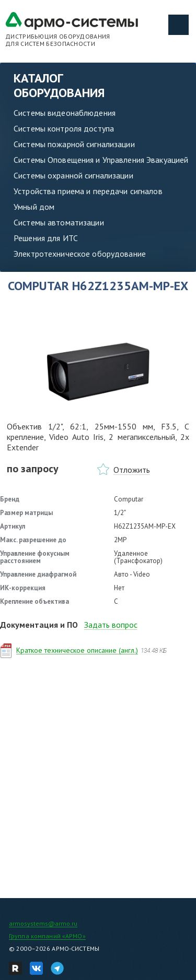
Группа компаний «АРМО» (47, 936)
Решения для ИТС (46, 238)
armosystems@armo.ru (43, 923)
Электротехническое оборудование (80, 254)
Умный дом (34, 207)
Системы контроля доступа (64, 128)
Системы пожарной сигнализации (74, 144)
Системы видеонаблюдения (65, 113)
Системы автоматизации (59, 222)
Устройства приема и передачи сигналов (88, 191)
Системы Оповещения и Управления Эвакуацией (101, 160)
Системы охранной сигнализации (73, 175)
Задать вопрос (111, 625)
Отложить (132, 470)
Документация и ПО (39, 625)
